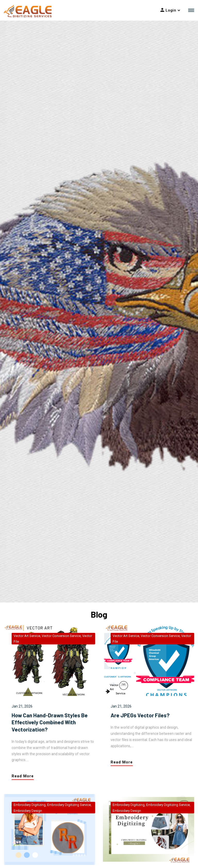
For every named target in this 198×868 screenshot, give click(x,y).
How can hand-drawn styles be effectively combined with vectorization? (50, 722)
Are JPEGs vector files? (140, 715)
